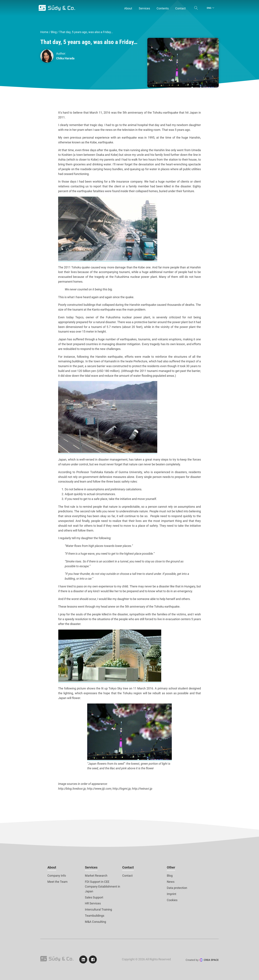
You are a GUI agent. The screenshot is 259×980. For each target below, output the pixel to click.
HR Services (93, 903)
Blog (54, 32)
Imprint (172, 894)
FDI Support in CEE (97, 882)
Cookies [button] (172, 900)
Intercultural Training (98, 909)
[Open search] (196, 8)
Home (44, 32)
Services (91, 867)
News (171, 882)
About (52, 867)
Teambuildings (95, 916)
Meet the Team (57, 882)
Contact (128, 867)
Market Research (96, 876)
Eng (209, 8)
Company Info (57, 876)
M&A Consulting (95, 922)
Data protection (177, 888)
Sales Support (94, 897)
